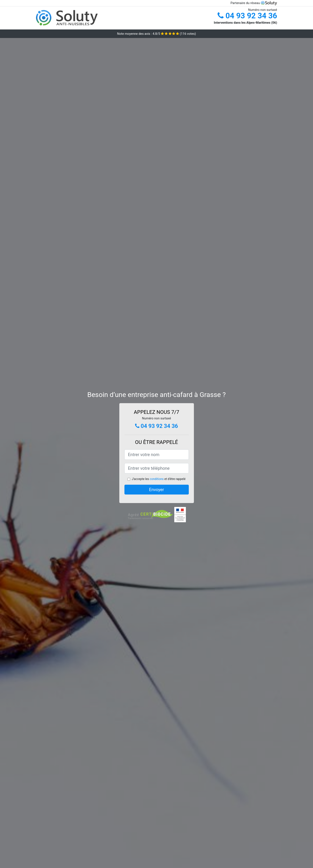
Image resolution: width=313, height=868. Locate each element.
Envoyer (157, 490)
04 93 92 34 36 (247, 16)
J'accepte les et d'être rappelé (159, 479)
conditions (157, 479)
